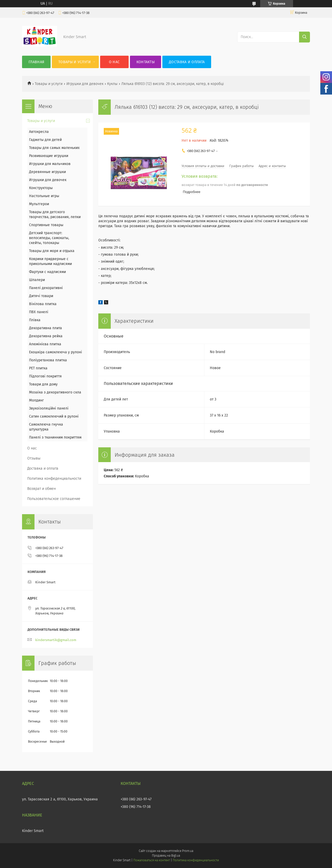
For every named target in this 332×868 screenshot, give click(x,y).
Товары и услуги (75, 62)
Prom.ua (188, 851)
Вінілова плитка (43, 304)
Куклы (112, 84)
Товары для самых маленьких (54, 148)
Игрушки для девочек (85, 84)
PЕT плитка (38, 368)
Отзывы (34, 458)
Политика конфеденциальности (54, 479)
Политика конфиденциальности (196, 860)
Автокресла (39, 132)
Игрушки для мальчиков (50, 164)
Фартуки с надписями (47, 272)
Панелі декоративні (46, 288)
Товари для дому (43, 384)
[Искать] (305, 37)
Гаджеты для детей (45, 140)
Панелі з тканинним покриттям (55, 437)
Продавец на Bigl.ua (166, 856)
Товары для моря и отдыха (52, 251)
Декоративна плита (46, 328)
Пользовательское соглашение (54, 499)
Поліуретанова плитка (48, 360)
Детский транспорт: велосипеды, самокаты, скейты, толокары (49, 238)
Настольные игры (44, 196)
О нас (114, 62)
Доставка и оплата (187, 62)
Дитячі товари (41, 296)
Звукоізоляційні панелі (49, 408)
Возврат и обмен (41, 489)
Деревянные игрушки (47, 172)
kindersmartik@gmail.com (56, 640)
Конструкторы (41, 188)
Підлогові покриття (45, 376)
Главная (36, 62)
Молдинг (36, 400)
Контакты (146, 62)
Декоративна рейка (46, 336)
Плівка (35, 320)
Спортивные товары (46, 225)
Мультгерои (39, 204)
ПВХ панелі (39, 312)
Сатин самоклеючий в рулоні (54, 416)
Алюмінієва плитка (45, 344)
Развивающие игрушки (49, 156)
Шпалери (37, 280)
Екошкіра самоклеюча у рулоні (56, 352)
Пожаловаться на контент (152, 860)
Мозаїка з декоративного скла (55, 392)
